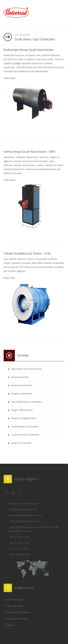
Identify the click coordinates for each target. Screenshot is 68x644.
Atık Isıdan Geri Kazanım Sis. (27, 369)
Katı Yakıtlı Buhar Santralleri (26, 402)
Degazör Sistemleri (21, 393)
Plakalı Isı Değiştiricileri (24, 418)
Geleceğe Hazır (15, 606)
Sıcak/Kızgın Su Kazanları (25, 426)
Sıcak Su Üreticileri (21, 443)
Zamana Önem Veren (18, 612)
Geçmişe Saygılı (15, 599)
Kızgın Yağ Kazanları (22, 410)
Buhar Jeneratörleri (22, 385)
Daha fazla (9, 78)
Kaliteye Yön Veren (17, 619)
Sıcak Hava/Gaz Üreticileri (25, 435)
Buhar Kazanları (20, 377)
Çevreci (11, 625)
